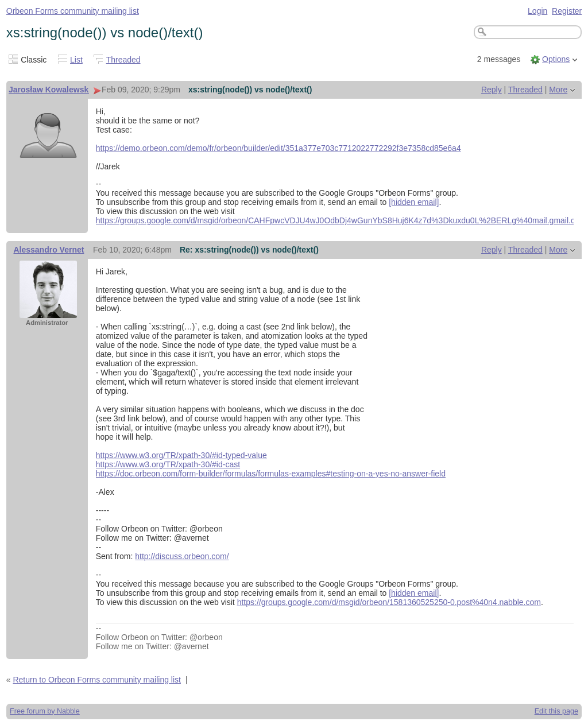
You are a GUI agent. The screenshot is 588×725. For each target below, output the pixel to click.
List (76, 60)
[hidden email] (414, 202)
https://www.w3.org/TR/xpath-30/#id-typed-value (181, 455)
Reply (492, 90)
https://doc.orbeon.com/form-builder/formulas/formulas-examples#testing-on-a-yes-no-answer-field (271, 474)
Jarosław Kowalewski (50, 90)
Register (567, 11)
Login (537, 11)
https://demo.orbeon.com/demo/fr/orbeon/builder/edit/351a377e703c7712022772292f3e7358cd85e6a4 (278, 148)
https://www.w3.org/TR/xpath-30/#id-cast (168, 464)
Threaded (123, 60)
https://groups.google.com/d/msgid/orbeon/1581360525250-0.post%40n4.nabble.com (389, 602)
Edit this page (556, 711)
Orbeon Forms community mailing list (73, 11)
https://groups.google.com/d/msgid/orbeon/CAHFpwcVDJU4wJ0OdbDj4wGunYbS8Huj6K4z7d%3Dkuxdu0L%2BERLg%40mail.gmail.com (341, 220)
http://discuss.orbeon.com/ (182, 556)
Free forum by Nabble (45, 711)
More (558, 90)
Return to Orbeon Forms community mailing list (97, 680)
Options (556, 59)
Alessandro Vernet (49, 250)
